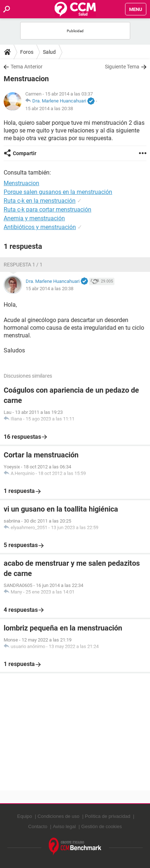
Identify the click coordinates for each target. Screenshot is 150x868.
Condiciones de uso (58, 816)
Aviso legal (64, 826)
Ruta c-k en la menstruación (40, 201)
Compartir (25, 153)
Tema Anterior (27, 67)
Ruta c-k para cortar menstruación (47, 209)
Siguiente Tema (122, 67)
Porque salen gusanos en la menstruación (58, 192)
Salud (49, 52)
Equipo (25, 816)
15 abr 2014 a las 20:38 (49, 108)
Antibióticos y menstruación (40, 227)
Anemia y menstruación (34, 218)
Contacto (38, 826)
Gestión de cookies (102, 826)
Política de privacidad (108, 816)
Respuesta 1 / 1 (23, 265)
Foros (27, 52)
